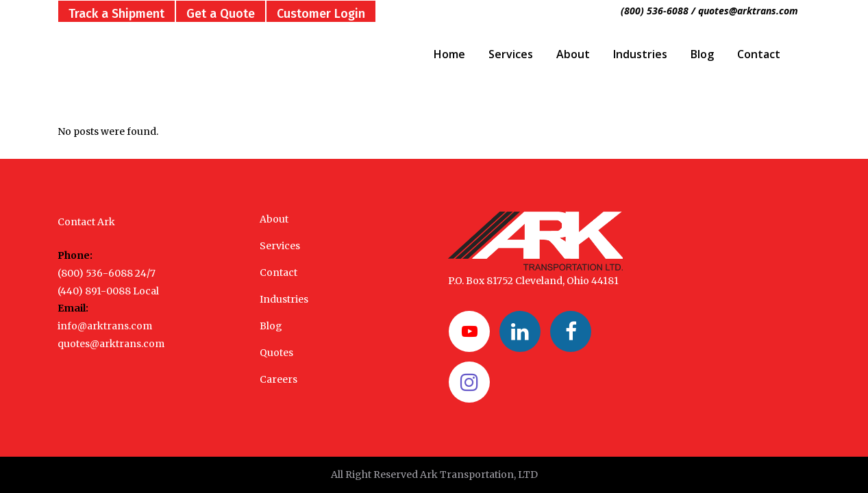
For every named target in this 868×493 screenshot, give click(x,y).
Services (280, 246)
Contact (278, 273)
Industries (284, 299)
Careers (278, 379)
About (274, 219)
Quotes (276, 353)
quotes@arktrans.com (111, 344)
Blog (271, 326)
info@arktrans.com (105, 326)
